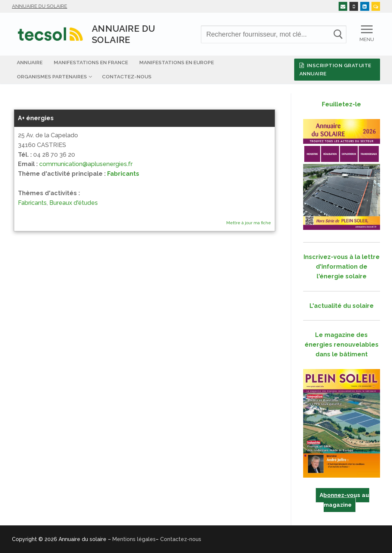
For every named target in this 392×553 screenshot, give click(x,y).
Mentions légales (134, 539)
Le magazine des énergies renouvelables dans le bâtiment (342, 345)
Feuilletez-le (341, 104)
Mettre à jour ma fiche (249, 223)
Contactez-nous (181, 539)
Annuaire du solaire (40, 6)
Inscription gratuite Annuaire (335, 69)
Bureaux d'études (74, 203)
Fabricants (123, 174)
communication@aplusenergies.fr (86, 164)
